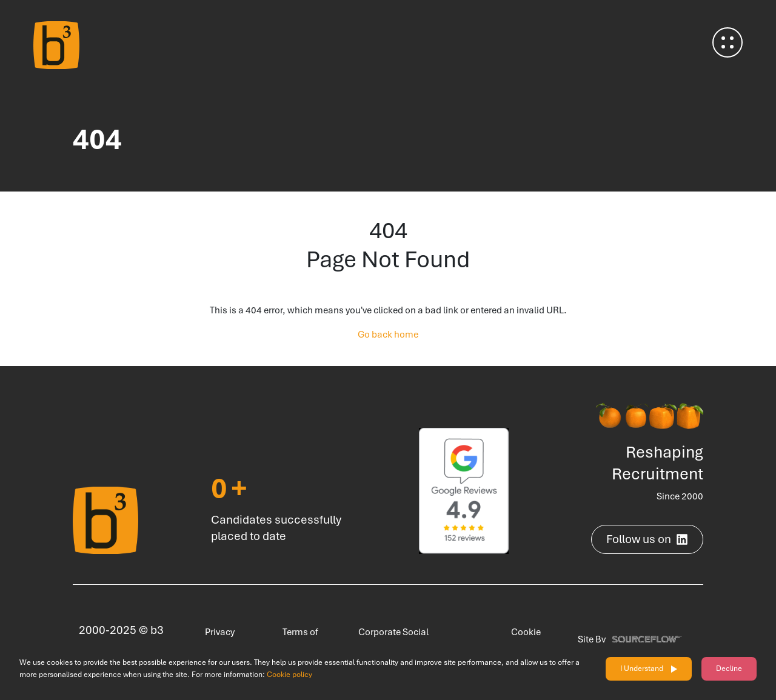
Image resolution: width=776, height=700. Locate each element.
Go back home (388, 335)
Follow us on (647, 539)
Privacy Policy (214, 639)
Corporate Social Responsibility (388, 639)
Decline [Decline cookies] (729, 668)
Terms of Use (295, 639)
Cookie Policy (520, 639)
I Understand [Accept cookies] (642, 668)
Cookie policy (289, 675)
